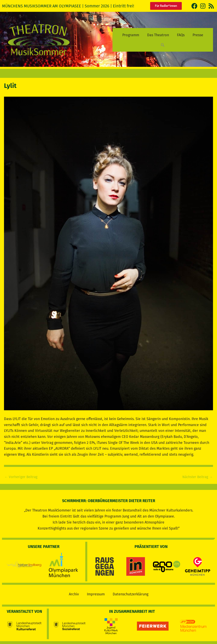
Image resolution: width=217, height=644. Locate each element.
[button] (163, 45)
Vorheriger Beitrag (22, 477)
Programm (131, 35)
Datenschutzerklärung (131, 593)
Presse (198, 35)
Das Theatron (158, 35)
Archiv (74, 593)
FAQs (181, 35)
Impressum (96, 593)
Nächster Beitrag (197, 477)
